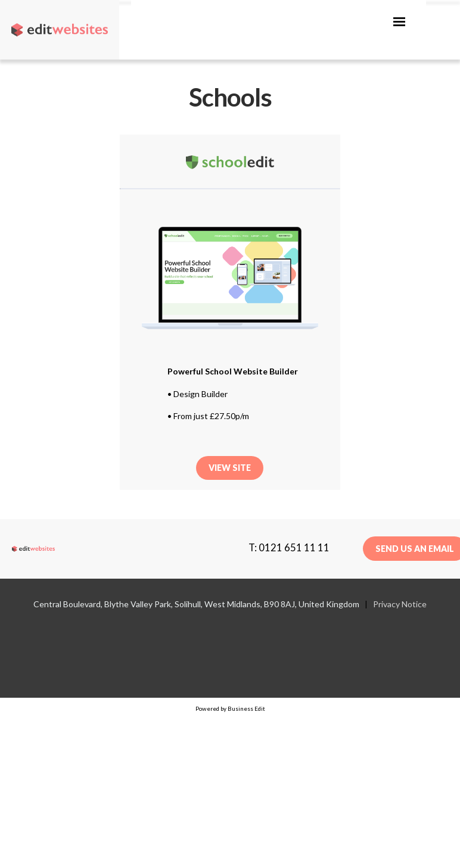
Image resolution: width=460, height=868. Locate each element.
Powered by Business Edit (230, 708)
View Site (230, 468)
